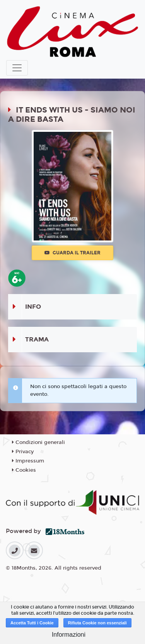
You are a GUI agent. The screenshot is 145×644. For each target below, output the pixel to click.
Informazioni (69, 635)
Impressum (28, 461)
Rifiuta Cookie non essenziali (97, 623)
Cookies (24, 470)
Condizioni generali (38, 442)
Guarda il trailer (72, 253)
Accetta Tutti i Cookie (32, 623)
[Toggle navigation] (17, 68)
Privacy (23, 452)
